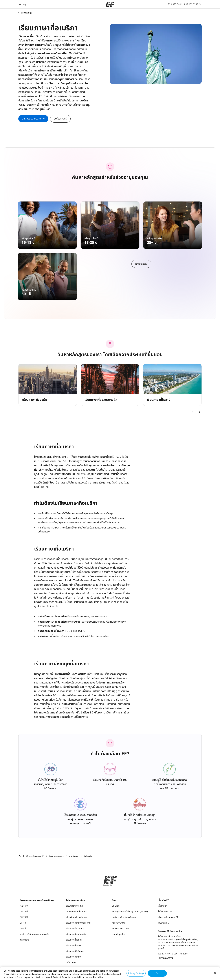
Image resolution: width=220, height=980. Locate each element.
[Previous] (193, 412)
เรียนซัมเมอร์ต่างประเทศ (76, 917)
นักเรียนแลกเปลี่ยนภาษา (76, 912)
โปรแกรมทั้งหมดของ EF (168, 917)
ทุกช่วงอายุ (25, 940)
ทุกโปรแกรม (71, 962)
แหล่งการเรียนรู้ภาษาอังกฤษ (124, 917)
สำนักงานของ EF (165, 912)
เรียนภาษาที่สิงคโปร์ (74, 940)
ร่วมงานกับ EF (164, 923)
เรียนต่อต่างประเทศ (74, 906)
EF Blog (116, 906)
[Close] (215, 973)
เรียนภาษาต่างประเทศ (75, 929)
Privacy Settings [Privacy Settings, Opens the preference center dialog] (136, 973)
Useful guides (118, 934)
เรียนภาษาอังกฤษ (73, 957)
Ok (157, 973)
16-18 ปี (24, 912)
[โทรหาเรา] (184, 4)
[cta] (33, 119)
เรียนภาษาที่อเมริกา (74, 945)
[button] (23, 4)
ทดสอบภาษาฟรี (118, 923)
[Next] (199, 412)
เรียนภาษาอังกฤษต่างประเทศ (78, 923)
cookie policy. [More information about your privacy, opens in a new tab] (96, 977)
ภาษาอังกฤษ (27, 13)
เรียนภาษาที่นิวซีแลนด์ (75, 951)
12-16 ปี (24, 906)
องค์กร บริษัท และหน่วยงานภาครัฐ (35, 934)
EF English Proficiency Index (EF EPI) (130, 912)
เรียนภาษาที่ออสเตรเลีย (76, 934)
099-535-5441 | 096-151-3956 (173, 954)
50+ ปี (23, 929)
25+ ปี (23, 923)
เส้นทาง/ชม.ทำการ (165, 958)
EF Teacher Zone (120, 929)
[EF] (110, 4)
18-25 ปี (24, 917)
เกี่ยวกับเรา (162, 906)
